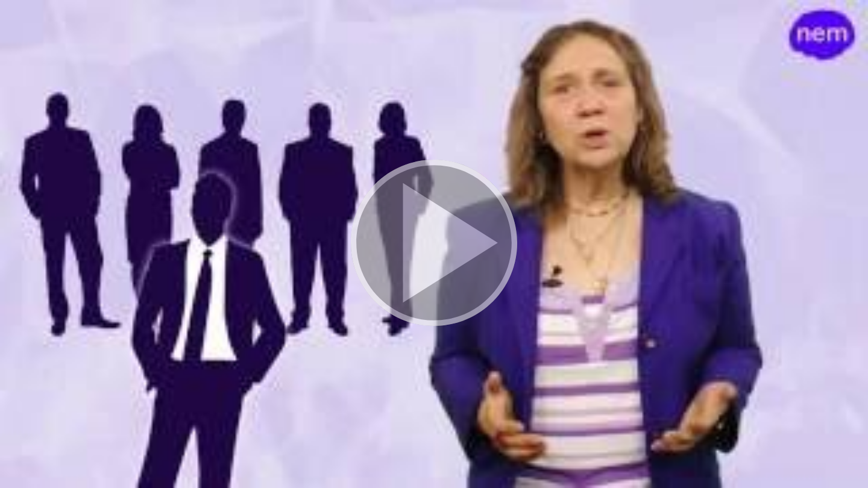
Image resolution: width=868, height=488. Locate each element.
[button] (434, 244)
